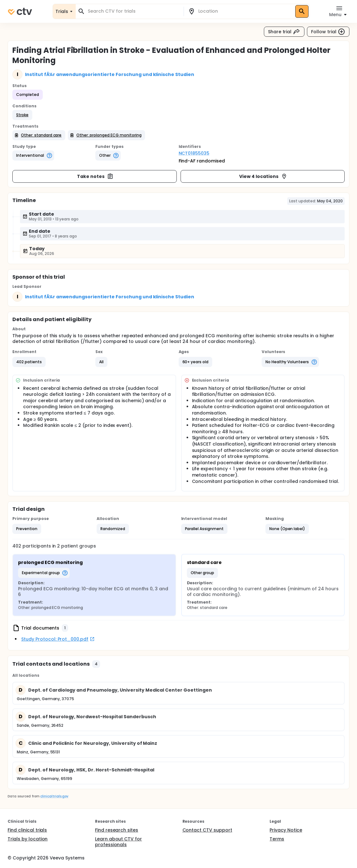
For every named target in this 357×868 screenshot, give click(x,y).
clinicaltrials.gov (54, 796)
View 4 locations (263, 176)
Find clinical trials (27, 830)
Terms (277, 839)
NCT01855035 (194, 153)
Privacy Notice (286, 830)
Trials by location (28, 839)
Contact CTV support (207, 830)
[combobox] (133, 11)
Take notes (95, 176)
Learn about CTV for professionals (118, 842)
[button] (22, 115)
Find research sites (117, 830)
